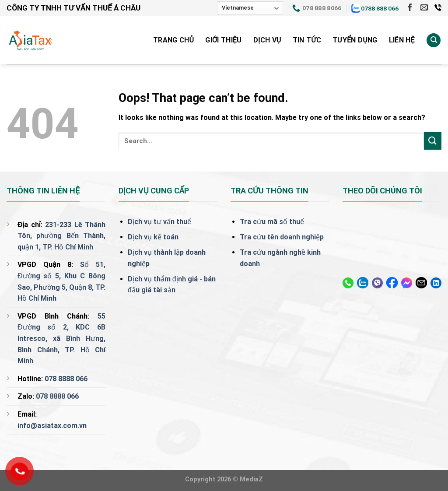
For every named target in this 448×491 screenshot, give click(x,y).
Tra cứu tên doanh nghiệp (282, 237)
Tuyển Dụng (355, 40)
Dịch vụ (267, 40)
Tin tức (307, 40)
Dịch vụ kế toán (153, 237)
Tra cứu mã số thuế (272, 222)
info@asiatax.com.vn (52, 426)
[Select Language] (250, 8)
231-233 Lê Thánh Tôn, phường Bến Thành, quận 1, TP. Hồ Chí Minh (61, 236)
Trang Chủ (173, 40)
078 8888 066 (66, 379)
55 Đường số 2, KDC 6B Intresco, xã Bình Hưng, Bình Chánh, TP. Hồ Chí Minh (61, 338)
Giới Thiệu (223, 40)
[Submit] (433, 141)
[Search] (434, 40)
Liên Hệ (402, 40)
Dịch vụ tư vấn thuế (159, 222)
